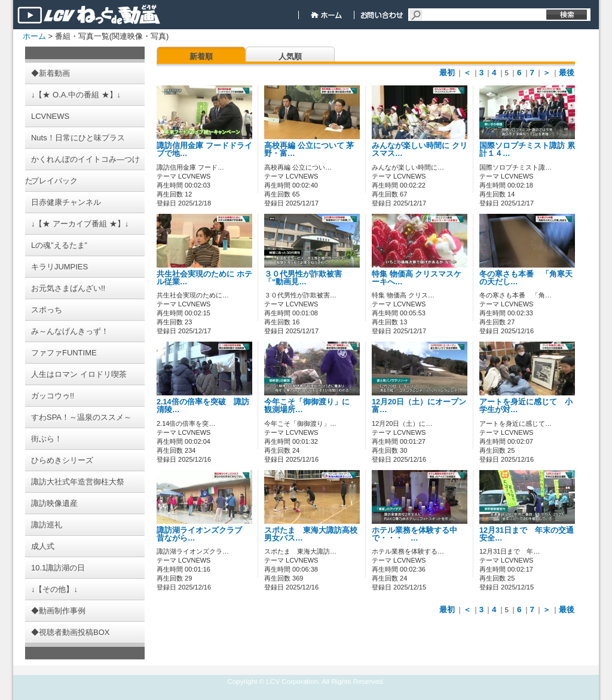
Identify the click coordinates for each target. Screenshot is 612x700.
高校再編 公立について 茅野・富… (309, 150)
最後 (567, 73)
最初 (447, 73)
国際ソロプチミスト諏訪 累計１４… (527, 150)
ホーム (34, 36)
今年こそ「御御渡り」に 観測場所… (311, 406)
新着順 (201, 56)
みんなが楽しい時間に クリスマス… (420, 150)
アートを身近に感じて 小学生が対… (526, 406)
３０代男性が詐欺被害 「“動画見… (303, 278)
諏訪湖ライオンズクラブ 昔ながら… (203, 534)
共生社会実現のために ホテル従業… (204, 278)
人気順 (290, 56)
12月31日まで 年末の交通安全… (527, 534)
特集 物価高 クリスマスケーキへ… (417, 278)
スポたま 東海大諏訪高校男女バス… (311, 534)
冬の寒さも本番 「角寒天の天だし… (526, 278)
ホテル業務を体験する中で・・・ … (414, 534)
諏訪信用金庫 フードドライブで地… (204, 150)
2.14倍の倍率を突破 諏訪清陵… (203, 406)
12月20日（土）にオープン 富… (423, 406)
